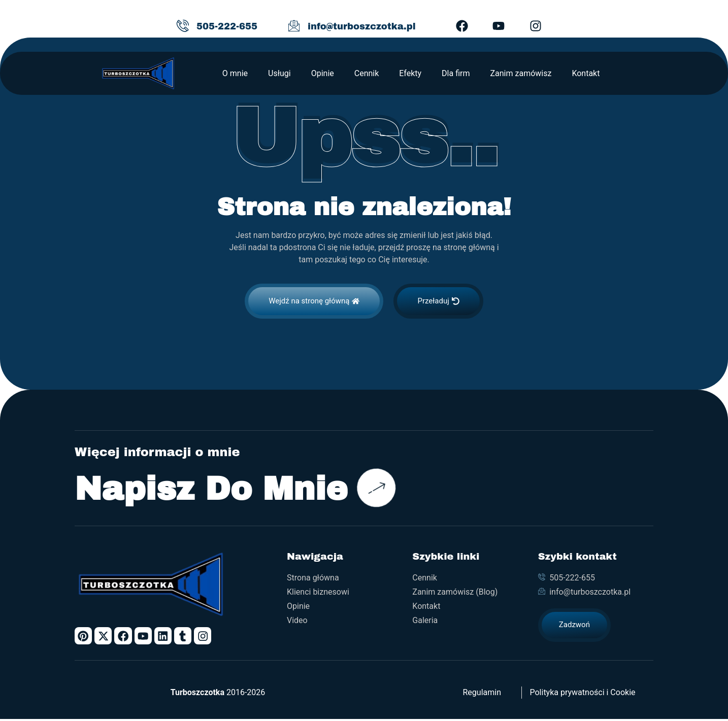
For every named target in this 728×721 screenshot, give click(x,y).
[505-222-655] (183, 26)
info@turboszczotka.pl (362, 26)
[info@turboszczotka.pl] (294, 26)
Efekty (410, 73)
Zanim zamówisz (521, 73)
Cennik (367, 73)
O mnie (235, 73)
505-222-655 (227, 26)
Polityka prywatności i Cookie (582, 694)
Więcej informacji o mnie (157, 452)
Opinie (323, 73)
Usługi (279, 73)
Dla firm (456, 73)
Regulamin (482, 694)
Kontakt (586, 73)
